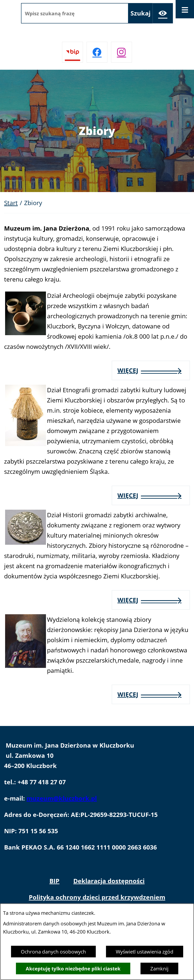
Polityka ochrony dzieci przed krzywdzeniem (97, 897)
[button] (26, 333)
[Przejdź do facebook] (97, 52)
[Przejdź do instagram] (122, 52)
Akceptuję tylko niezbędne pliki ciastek (73, 968)
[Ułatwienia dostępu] (163, 13)
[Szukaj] (140, 13)
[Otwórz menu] (185, 9)
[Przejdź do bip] (72, 52)
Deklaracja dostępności (109, 881)
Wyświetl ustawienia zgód (145, 952)
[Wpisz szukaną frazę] (75, 13)
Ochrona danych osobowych (53, 952)
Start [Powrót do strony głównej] (11, 203)
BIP (54, 881)
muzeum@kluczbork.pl (62, 798)
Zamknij (159, 968)
